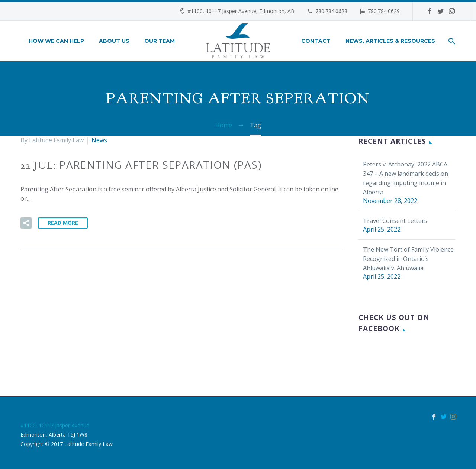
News (99, 140)
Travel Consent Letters (395, 221)
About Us (114, 41)
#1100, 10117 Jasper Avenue (55, 425)
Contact (316, 41)
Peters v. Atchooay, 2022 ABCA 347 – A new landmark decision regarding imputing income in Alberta (406, 178)
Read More (63, 223)
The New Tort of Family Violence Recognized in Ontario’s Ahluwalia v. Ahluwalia (408, 259)
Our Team (160, 41)
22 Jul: (141, 165)
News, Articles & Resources (390, 41)
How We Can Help (56, 41)
